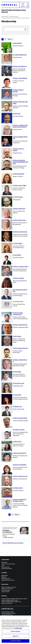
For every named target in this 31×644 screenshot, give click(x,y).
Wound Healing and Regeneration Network (12, 18)
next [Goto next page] (9, 39)
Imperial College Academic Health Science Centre (14, 599)
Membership (26, 18)
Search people (3, 27)
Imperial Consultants (7, 603)
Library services (6, 567)
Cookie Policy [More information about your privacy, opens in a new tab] (18, 628)
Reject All (15, 636)
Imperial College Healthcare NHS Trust (11, 602)
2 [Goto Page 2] (5, 39)
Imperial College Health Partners (10, 600)
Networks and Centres (7, 589)
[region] (15, 630)
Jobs (3, 565)
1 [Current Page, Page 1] (3, 39)
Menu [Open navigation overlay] (28, 5)
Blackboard (4, 562)
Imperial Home (5, 16)
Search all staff (5, 592)
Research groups (14, 16)
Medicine (4, 577)
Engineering (5, 576)
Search (23, 5)
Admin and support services (9, 587)
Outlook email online (7, 568)
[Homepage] (10, 5)
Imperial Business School (8, 580)
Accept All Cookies (15, 641)
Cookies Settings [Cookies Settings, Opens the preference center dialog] (15, 631)
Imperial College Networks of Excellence (13, 543)
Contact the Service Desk (8, 564)
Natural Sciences (6, 579)
